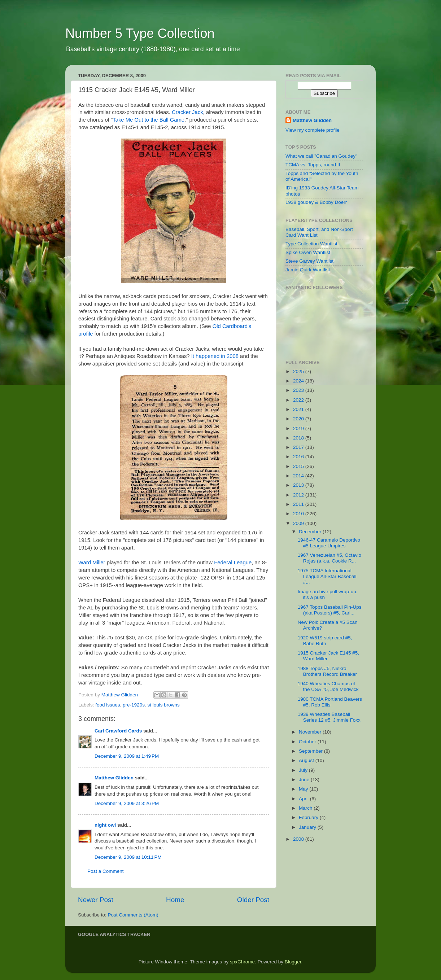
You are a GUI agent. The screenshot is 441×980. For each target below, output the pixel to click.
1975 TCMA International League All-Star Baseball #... (327, 576)
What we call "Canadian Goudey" (321, 156)
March (306, 808)
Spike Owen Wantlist (308, 252)
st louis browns (163, 705)
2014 (299, 476)
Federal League (233, 563)
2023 (299, 390)
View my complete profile (313, 130)
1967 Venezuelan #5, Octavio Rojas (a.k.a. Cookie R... (329, 558)
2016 (299, 457)
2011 (299, 504)
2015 (299, 466)
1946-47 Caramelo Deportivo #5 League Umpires (329, 543)
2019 (299, 428)
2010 (299, 514)
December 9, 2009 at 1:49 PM (127, 756)
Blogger (293, 962)
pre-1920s (134, 705)
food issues (108, 705)
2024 (299, 381)
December (311, 532)
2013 (299, 485)
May (304, 789)
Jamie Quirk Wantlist (308, 270)
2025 (299, 371)
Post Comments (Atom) (133, 915)
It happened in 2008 (215, 356)
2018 (299, 438)
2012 (299, 495)
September (311, 751)
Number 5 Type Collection (140, 33)
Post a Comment (106, 871)
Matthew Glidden (114, 778)
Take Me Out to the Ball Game (149, 120)
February (309, 817)
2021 (299, 409)
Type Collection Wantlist (311, 244)
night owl (105, 825)
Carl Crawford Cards (118, 731)
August (307, 760)
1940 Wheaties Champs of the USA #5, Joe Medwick (328, 686)
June (305, 780)
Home (175, 900)
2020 (299, 419)
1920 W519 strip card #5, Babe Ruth (325, 641)
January (308, 827)
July (304, 770)
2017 (299, 447)
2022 (299, 400)
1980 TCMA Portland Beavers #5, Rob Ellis (330, 702)
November (311, 732)
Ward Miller (92, 563)
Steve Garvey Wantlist (309, 261)
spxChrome (242, 962)
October (308, 742)
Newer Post (96, 900)
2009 (299, 523)
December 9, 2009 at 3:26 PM (127, 803)
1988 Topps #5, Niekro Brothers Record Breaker (327, 671)
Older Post (253, 900)
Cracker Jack (187, 112)
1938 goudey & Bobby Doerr (316, 202)
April (304, 799)
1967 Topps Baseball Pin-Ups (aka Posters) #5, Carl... (330, 610)
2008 (299, 839)
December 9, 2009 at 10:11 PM (128, 857)
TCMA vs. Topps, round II (313, 165)
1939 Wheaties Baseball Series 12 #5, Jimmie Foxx (329, 717)
